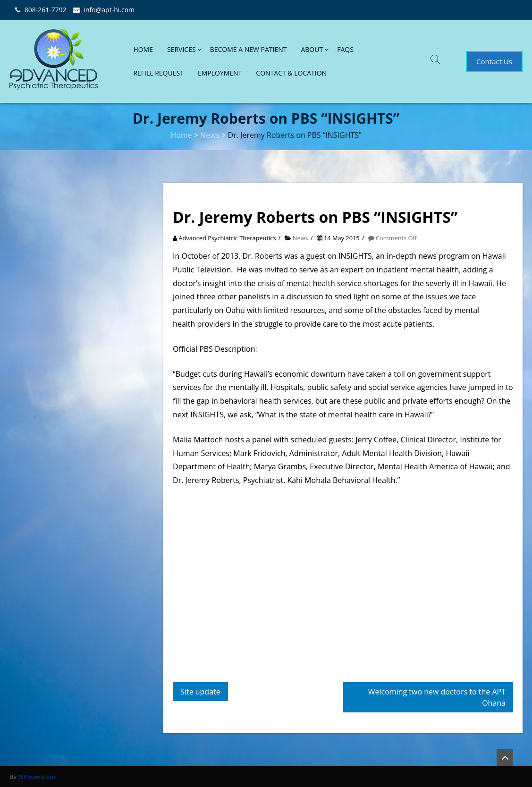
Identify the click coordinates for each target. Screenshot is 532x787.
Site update (200, 692)
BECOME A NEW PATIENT (249, 49)
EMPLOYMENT (220, 73)
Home (181, 135)
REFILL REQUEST (158, 73)
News (210, 135)
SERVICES (182, 49)
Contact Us (494, 61)
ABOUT (312, 49)
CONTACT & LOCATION (291, 73)
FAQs (345, 49)
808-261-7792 (46, 10)
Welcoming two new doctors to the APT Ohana (437, 697)
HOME (143, 49)
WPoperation (37, 777)
